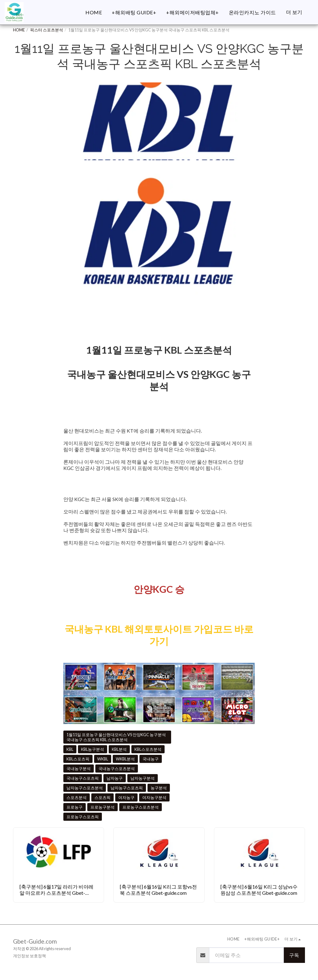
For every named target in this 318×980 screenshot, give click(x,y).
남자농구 (115, 778)
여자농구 (126, 797)
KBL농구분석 (93, 749)
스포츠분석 (77, 797)
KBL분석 (119, 749)
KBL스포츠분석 (148, 749)
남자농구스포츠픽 (127, 788)
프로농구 (75, 807)
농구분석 (159, 788)
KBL (70, 749)
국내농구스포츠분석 (117, 769)
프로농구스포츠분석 (141, 807)
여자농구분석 (154, 797)
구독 (294, 955)
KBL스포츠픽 (78, 759)
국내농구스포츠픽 (83, 778)
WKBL (103, 759)
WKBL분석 (125, 759)
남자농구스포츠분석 (85, 788)
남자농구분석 (143, 778)
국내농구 (151, 759)
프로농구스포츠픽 (83, 817)
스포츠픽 (102, 797)
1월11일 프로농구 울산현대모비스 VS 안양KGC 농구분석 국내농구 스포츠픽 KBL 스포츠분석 (116, 737)
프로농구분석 (102, 807)
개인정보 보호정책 (30, 956)
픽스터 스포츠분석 (47, 30)
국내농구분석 (79, 769)
